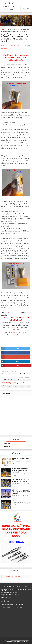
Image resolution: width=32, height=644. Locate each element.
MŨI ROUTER (8, 447)
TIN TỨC (4, 45)
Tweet (10, 349)
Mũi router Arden (17, 501)
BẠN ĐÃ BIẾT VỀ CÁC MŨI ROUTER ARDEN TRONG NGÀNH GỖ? (20, 471)
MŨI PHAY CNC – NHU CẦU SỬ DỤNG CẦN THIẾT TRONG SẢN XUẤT (21, 492)
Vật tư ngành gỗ (17, 383)
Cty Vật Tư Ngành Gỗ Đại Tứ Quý (13, 577)
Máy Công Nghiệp (8, 605)
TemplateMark (25, 642)
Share (10, 353)
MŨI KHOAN (7, 444)
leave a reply (20, 45)
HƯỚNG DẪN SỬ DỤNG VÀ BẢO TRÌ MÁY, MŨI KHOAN (17, 380)
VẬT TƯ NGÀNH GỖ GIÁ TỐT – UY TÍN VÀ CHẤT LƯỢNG (21, 480)
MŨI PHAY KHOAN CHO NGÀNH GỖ (10, 6)
